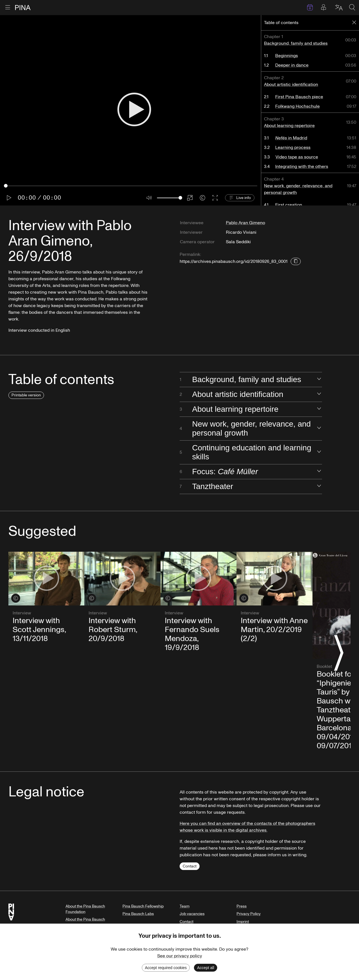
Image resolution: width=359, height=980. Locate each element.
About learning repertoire (290, 126)
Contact (190, 866)
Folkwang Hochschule (298, 106)
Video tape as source (297, 157)
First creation (289, 205)
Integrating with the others (302, 167)
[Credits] (202, 198)
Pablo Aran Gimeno (245, 223)
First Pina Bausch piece (299, 97)
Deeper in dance (292, 65)
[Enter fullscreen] (215, 198)
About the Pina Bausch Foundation (85, 909)
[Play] (134, 110)
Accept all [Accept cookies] (206, 968)
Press (242, 906)
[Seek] (131, 186)
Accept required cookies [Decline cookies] (166, 968)
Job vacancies (192, 914)
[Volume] (170, 198)
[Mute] (149, 198)
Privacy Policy (249, 914)
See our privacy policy (180, 956)
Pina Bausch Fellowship (143, 906)
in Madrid (291, 138)
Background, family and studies (296, 43)
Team (185, 906)
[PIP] (190, 198)
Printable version (26, 395)
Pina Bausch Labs (138, 914)
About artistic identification (291, 85)
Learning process (293, 148)
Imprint (243, 922)
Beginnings (287, 56)
